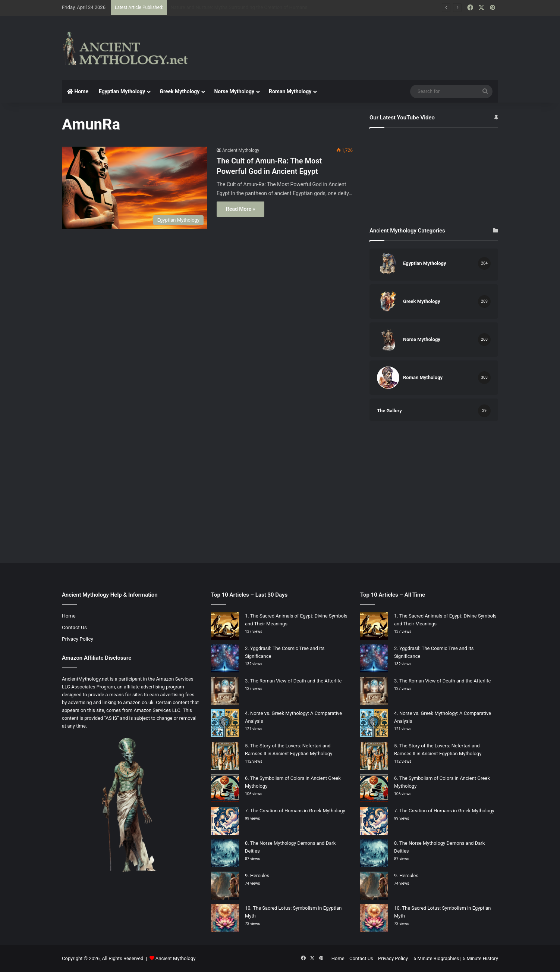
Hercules (260, 876)
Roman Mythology (290, 91)
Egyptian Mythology (122, 91)
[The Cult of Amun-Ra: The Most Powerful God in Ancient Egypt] (135, 188)
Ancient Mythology (241, 150)
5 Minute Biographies (436, 958)
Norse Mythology (234, 91)
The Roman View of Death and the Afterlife (296, 681)
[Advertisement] (355, 40)
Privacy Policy (78, 639)
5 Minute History (480, 958)
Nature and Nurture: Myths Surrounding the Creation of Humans (239, 7)
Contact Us (74, 627)
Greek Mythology (180, 91)
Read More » (240, 209)
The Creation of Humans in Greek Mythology (298, 811)
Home (78, 91)
